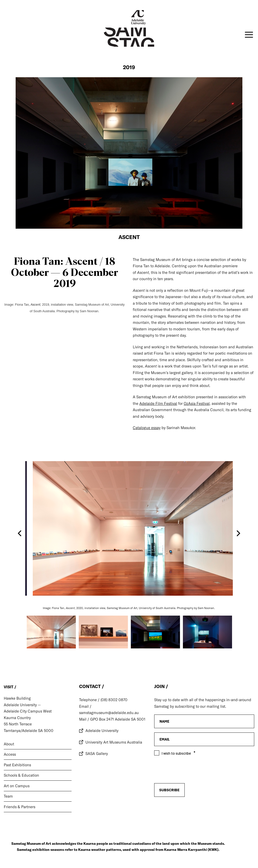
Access (10, 754)
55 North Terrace (18, 724)
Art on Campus (17, 786)
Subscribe (169, 790)
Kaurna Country (17, 718)
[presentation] (192, 810)
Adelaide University (102, 731)
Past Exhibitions (17, 765)
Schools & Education (21, 775)
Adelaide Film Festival (158, 403)
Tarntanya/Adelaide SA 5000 (29, 731)
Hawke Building (17, 698)
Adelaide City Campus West (28, 711)
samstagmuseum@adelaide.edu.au (109, 713)
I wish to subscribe (176, 753)
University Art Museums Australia (114, 742)
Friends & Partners (20, 807)
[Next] (238, 533)
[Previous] (20, 533)
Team (8, 796)
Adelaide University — (22, 705)
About (9, 744)
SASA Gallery (97, 754)
